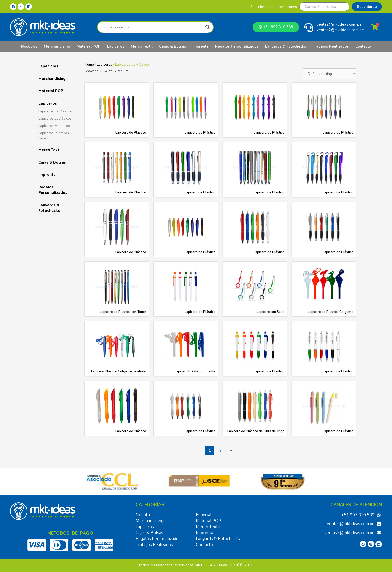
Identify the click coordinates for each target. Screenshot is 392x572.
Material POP (89, 46)
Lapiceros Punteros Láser (54, 136)
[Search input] (153, 27)
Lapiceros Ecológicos (55, 119)
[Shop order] (329, 74)
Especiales (48, 66)
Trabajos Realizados (331, 46)
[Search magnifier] (208, 27)
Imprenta (201, 46)
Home (89, 65)
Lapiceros (116, 46)
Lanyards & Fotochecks (286, 46)
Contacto (363, 46)
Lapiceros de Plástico (55, 111)
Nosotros (29, 46)
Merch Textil (142, 46)
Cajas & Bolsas (173, 46)
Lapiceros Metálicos (54, 126)
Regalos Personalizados (237, 46)
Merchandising (57, 46)
